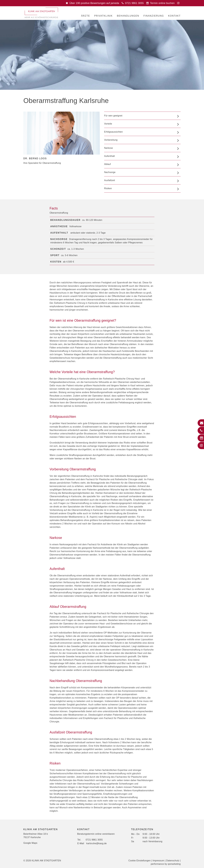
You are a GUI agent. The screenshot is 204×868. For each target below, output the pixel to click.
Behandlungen (128, 16)
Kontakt (174, 16)
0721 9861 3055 (94, 840)
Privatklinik (103, 16)
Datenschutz (173, 861)
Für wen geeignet (113, 116)
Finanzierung (154, 16)
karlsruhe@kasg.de (97, 843)
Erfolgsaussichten (113, 132)
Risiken (108, 188)
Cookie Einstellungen (140, 861)
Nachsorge (110, 172)
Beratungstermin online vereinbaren (96, 834)
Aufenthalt (109, 156)
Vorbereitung (111, 140)
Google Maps (30, 843)
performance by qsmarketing (166, 864)
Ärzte (86, 16)
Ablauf (107, 164)
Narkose (109, 148)
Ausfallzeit (110, 180)
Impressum (158, 861)
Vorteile (108, 124)
